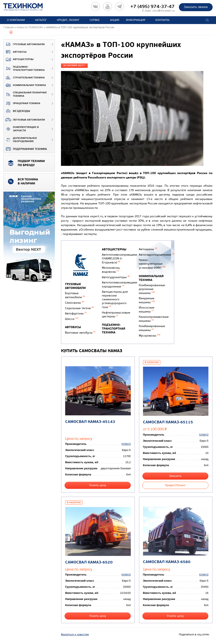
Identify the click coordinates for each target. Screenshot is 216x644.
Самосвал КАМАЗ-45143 (90, 422)
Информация (136, 20)
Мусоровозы (150, 336)
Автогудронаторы (116, 277)
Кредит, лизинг (68, 20)
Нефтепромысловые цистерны (116, 315)
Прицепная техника (22, 103)
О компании (16, 20)
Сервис (95, 20)
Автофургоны (76, 313)
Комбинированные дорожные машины (152, 289)
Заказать (175, 476)
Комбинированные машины (152, 328)
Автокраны (148, 249)
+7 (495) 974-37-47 (153, 7)
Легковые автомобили (24, 120)
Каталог (41, 20)
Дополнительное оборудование (20, 140)
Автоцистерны (18, 59)
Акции (115, 20)
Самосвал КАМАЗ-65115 (168, 422)
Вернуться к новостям (75, 635)
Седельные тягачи (79, 308)
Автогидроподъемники (157, 255)
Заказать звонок (196, 7)
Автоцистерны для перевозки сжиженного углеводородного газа (115, 299)
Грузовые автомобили (24, 44)
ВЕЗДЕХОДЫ (17, 111)
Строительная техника (24, 78)
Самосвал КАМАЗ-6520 (89, 562)
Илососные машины (147, 310)
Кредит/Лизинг (175, 485)
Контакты (162, 20)
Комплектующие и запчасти (21, 129)
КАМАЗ (126, 444)
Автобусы (15, 52)
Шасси (72, 319)
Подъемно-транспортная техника (24, 69)
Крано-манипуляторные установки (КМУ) (152, 264)
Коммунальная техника (25, 85)
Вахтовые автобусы (80, 333)
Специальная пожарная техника (25, 94)
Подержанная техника (25, 149)
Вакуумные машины (147, 300)
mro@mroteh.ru (164, 11)
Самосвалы (74, 303)
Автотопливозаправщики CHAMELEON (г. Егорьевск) (119, 259)
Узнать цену (98, 485)
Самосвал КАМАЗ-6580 (167, 562)
